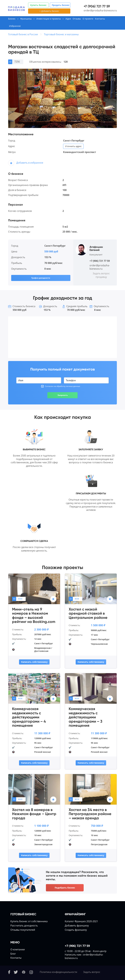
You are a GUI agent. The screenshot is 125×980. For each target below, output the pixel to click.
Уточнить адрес (73, 146)
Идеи (68, 19)
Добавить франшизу (77, 926)
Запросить (63, 395)
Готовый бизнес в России (23, 34)
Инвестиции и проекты (49, 19)
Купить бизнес (38, 5)
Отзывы (77, 19)
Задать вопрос (92, 972)
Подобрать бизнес (65, 888)
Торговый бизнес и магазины (61, 34)
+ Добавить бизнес (49, 11)
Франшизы (26, 19)
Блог (13, 954)
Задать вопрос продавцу (101, 275)
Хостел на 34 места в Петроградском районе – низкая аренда (90, 814)
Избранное (15, 26)
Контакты (100, 19)
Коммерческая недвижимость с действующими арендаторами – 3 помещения (86, 717)
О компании (18, 949)
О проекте (88, 19)
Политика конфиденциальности (58, 972)
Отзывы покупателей (23, 930)
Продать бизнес (61, 5)
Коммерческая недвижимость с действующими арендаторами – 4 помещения (29, 717)
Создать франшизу (76, 930)
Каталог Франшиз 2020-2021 (81, 921)
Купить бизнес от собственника (29, 921)
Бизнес (12, 19)
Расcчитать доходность (24, 926)
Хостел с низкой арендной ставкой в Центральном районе (88, 613)
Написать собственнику (34, 662)
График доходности (41, 278)
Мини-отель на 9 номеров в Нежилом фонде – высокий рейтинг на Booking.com (34, 616)
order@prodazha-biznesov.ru (100, 10)
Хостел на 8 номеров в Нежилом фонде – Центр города (34, 814)
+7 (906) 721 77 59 (97, 6)
